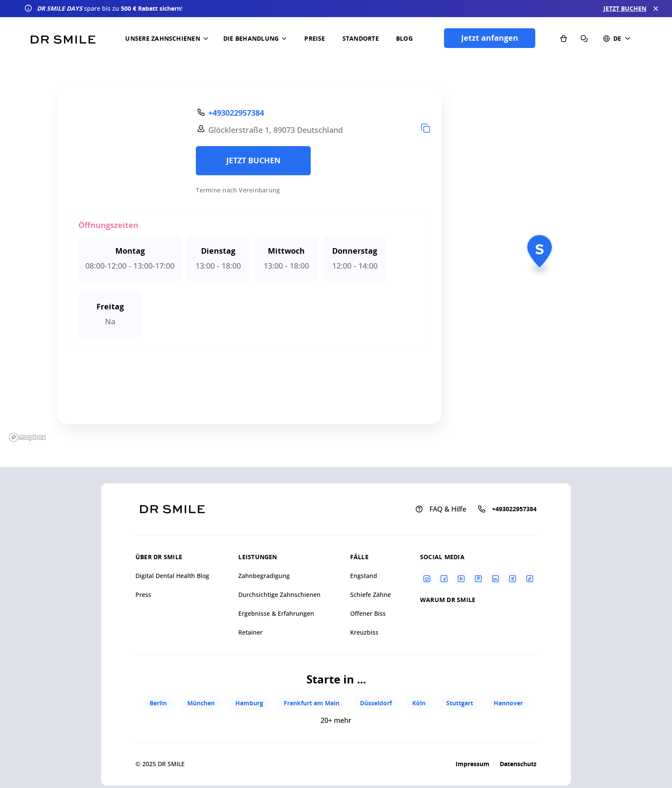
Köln (419, 703)
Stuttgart (460, 703)
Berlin (158, 703)
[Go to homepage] (63, 36)
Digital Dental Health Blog (172, 576)
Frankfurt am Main (312, 703)
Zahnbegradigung (264, 576)
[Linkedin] (495, 578)
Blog (404, 38)
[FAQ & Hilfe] (584, 38)
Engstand (364, 576)
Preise (315, 38)
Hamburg (249, 703)
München (201, 703)
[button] (168, 39)
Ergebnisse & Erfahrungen (276, 613)
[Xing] (513, 578)
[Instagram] (427, 578)
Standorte (361, 38)
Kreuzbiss (364, 632)
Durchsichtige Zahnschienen (279, 595)
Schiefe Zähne (370, 595)
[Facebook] (444, 578)
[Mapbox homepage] (27, 437)
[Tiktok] (530, 578)
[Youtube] (461, 578)
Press (143, 595)
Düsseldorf (376, 703)
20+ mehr (336, 720)
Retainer (250, 632)
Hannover (508, 703)
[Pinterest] (478, 578)
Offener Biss (368, 613)
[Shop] (564, 38)
